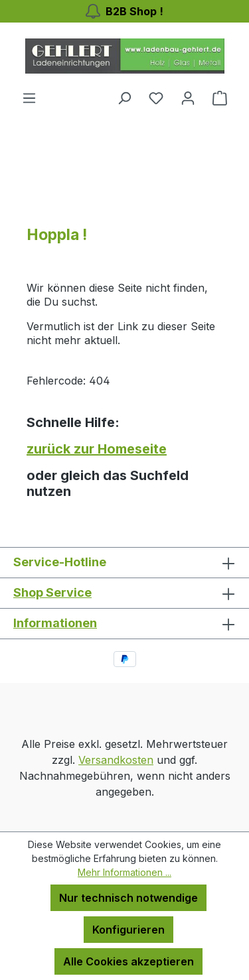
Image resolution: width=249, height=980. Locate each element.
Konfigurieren (128, 930)
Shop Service (52, 592)
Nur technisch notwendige (128, 898)
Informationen (55, 623)
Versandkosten (116, 760)
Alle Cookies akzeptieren (128, 961)
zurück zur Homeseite (97, 449)
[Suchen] (124, 97)
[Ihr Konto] (188, 97)
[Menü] (29, 97)
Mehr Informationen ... (124, 872)
